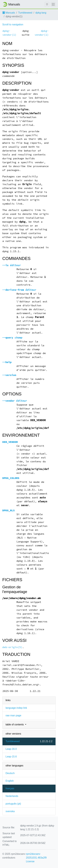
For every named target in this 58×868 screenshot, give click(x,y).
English (10, 781)
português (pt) (13, 804)
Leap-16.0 (11, 749)
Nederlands (12, 796)
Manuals (9, 13)
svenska (10, 811)
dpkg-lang (41, 13)
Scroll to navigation (13, 24)
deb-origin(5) (12, 647)
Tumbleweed (25, 13)
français (10, 788)
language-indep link (16, 708)
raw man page (13, 715)
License (30, 861)
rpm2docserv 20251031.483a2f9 (36, 856)
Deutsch (10, 773)
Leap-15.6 (11, 757)
